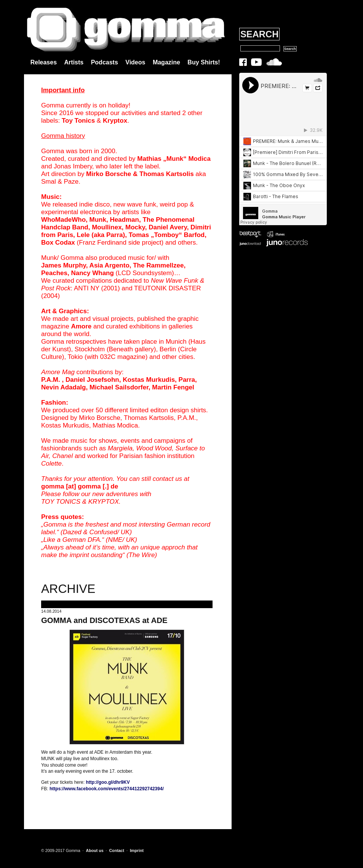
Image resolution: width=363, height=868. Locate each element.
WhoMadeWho (63, 220)
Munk (98, 220)
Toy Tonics (78, 121)
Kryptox (115, 121)
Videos (135, 62)
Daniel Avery (168, 227)
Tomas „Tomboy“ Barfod (167, 235)
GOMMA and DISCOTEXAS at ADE (104, 620)
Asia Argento (110, 265)
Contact (117, 850)
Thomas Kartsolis (167, 174)
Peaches (54, 273)
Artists (74, 62)
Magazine (166, 62)
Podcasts (105, 62)
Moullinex (107, 227)
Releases (44, 62)
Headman (124, 220)
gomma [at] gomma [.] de (80, 486)
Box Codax (58, 243)
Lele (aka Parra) (101, 235)
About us (94, 850)
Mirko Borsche (109, 174)
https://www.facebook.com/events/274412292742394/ (107, 789)
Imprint (137, 850)
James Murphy (64, 265)
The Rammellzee (158, 265)
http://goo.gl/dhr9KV (108, 782)
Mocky (135, 227)
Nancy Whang (92, 273)
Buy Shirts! (204, 62)
